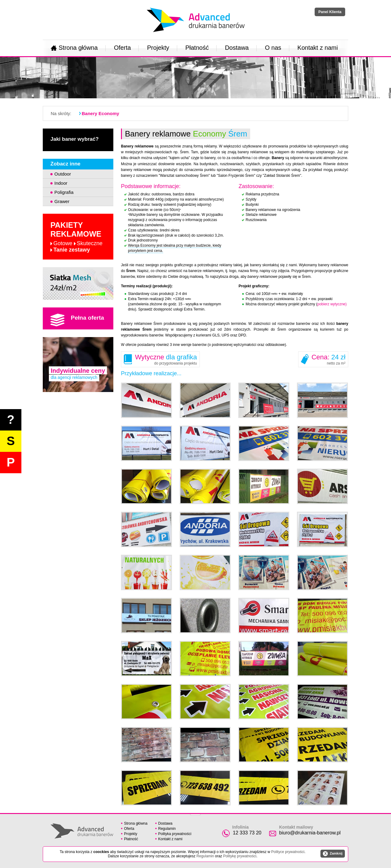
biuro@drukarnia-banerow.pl (310, 833)
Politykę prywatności (240, 856)
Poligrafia (64, 192)
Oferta (122, 48)
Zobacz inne (65, 164)
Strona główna (74, 48)
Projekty (158, 48)
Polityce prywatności (288, 852)
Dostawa (237, 48)
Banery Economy (101, 113)
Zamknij (333, 854)
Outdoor (63, 174)
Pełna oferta (77, 320)
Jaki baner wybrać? (75, 139)
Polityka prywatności (175, 834)
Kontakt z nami (318, 48)
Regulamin (167, 829)
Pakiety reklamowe (77, 237)
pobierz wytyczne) (332, 304)
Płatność (197, 48)
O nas (273, 48)
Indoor (61, 183)
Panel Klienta (330, 12)
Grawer (62, 201)
